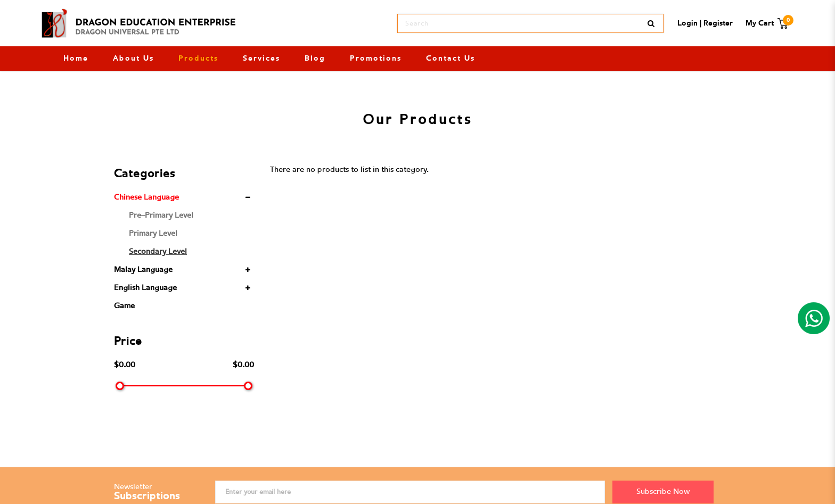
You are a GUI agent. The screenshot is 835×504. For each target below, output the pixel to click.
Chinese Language (146, 197)
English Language (145, 288)
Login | (689, 23)
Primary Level (153, 233)
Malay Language (143, 270)
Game (124, 306)
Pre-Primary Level (161, 215)
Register (718, 23)
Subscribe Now (663, 491)
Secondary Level (158, 251)
